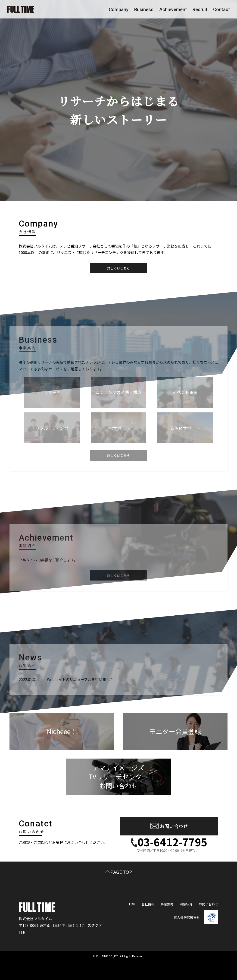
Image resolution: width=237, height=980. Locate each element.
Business (144, 9)
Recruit (200, 9)
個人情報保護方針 (187, 917)
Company (119, 9)
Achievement (173, 9)
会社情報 (148, 904)
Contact (221, 9)
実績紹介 (186, 904)
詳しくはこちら (118, 268)
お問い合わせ (169, 826)
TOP (132, 904)
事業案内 (167, 904)
